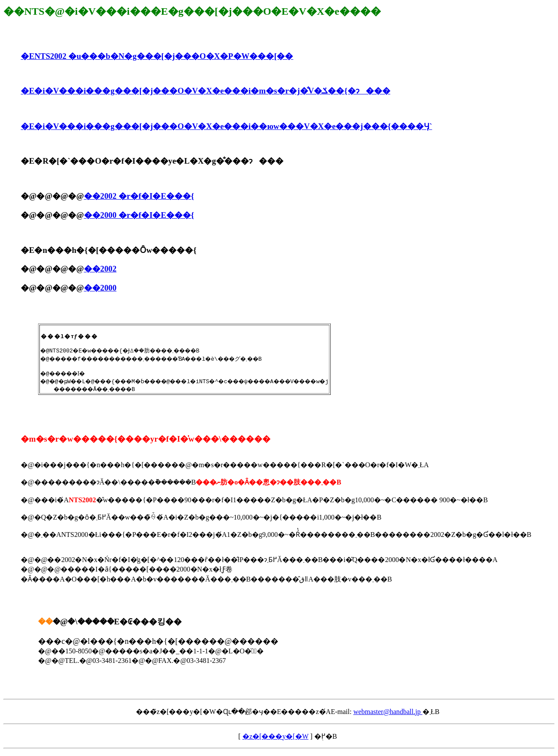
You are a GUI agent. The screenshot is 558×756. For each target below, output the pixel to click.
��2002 (100, 269)
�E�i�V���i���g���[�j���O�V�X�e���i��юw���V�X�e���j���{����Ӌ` (226, 126)
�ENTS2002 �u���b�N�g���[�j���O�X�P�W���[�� (157, 56)
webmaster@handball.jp (388, 716)
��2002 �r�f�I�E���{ (139, 196)
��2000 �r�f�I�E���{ (139, 215)
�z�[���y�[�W (276, 740)
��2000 (100, 288)
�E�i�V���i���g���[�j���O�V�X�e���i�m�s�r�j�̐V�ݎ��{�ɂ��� (206, 91)
